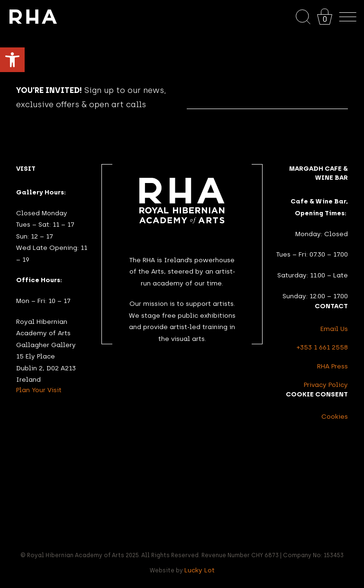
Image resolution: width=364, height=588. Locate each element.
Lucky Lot (200, 570)
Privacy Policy (326, 385)
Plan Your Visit (39, 390)
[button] (12, 60)
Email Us (334, 329)
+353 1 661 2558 (322, 347)
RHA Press (332, 366)
